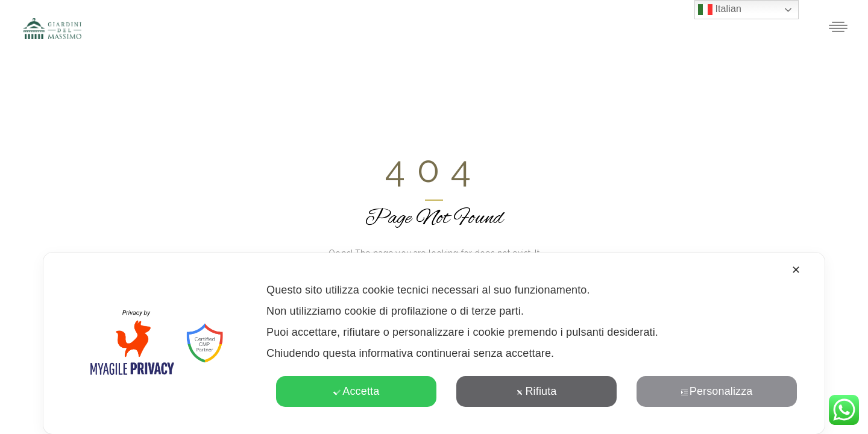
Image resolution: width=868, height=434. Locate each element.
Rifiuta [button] (536, 391)
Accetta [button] (356, 391)
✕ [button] (796, 270)
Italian (720, 10)
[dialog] (434, 343)
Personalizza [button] (717, 391)
